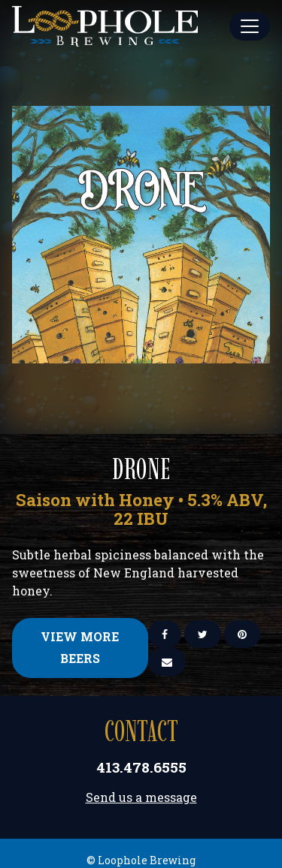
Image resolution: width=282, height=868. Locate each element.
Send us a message (141, 797)
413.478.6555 (141, 767)
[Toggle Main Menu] (250, 26)
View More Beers (80, 647)
